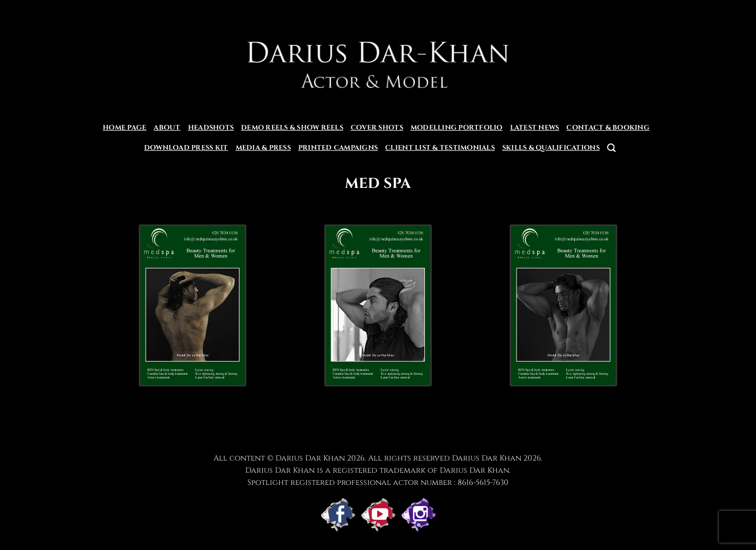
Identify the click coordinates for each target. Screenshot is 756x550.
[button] (611, 148)
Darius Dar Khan (487, 458)
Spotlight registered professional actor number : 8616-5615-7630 (378, 483)
